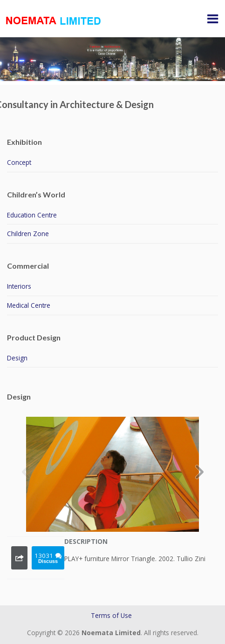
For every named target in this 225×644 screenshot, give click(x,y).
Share (19, 558)
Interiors (19, 286)
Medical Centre (29, 305)
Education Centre (32, 215)
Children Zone (28, 234)
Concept (19, 162)
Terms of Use (111, 615)
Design (17, 358)
